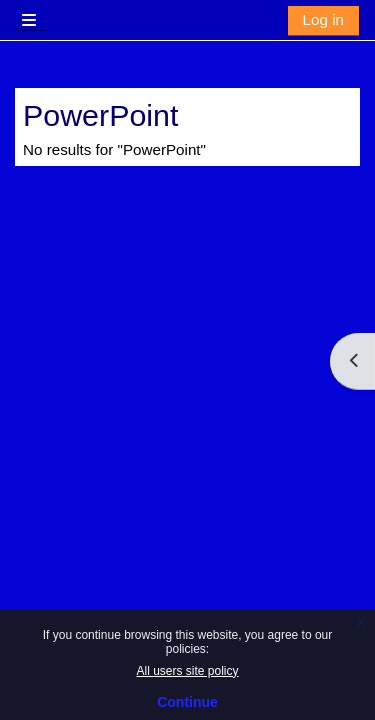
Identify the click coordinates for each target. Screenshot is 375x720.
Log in (323, 19)
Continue (187, 702)
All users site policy (187, 671)
